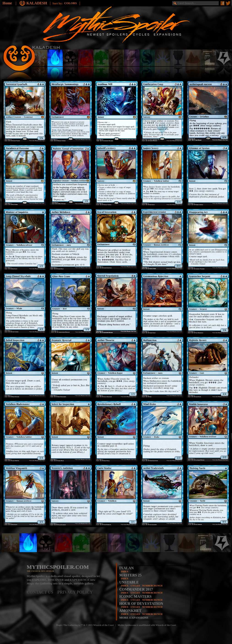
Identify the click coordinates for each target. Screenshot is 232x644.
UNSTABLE (129, 582)
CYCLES (135, 586)
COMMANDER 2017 (136, 589)
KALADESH (37, 3)
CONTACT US (42, 592)
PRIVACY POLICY (75, 592)
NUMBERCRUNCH (152, 586)
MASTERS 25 (130, 575)
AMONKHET (130, 611)
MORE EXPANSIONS (134, 618)
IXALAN (127, 568)
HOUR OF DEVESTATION (141, 604)
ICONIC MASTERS (135, 596)
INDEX (125, 571)
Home (7, 3)
